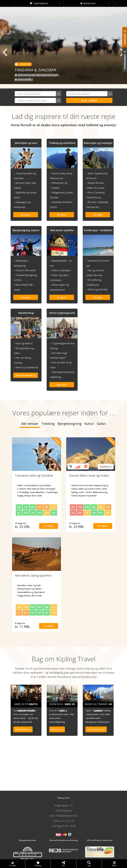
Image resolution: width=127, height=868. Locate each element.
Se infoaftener (23, 710)
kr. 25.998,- (77, 507)
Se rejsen (49, 506)
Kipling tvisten (95, 3)
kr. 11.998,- (23, 607)
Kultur (89, 404)
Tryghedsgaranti (45, 3)
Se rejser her (23, 64)
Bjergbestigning (70, 404)
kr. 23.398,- (23, 507)
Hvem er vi (57, 710)
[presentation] (115, 3)
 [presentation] (5, 52)
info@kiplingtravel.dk (66, 796)
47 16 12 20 (68, 801)
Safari (101, 404)
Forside (13, 864)
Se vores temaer (96, 710)
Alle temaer (30, 404)
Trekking (48, 404)
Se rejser (89, 101)
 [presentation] (57, 434)
